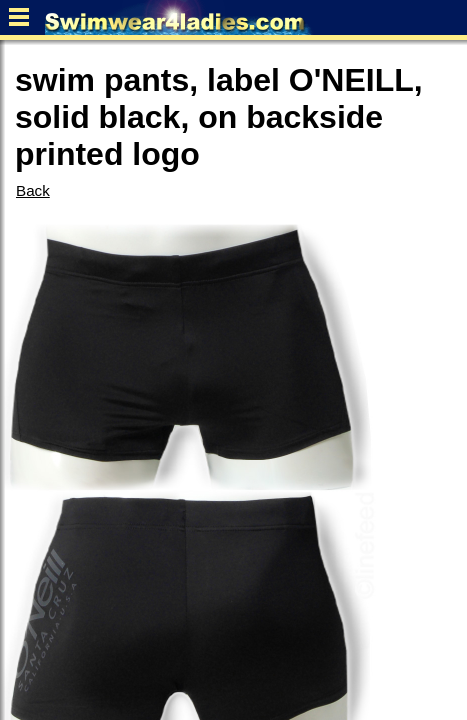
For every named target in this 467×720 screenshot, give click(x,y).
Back (33, 190)
